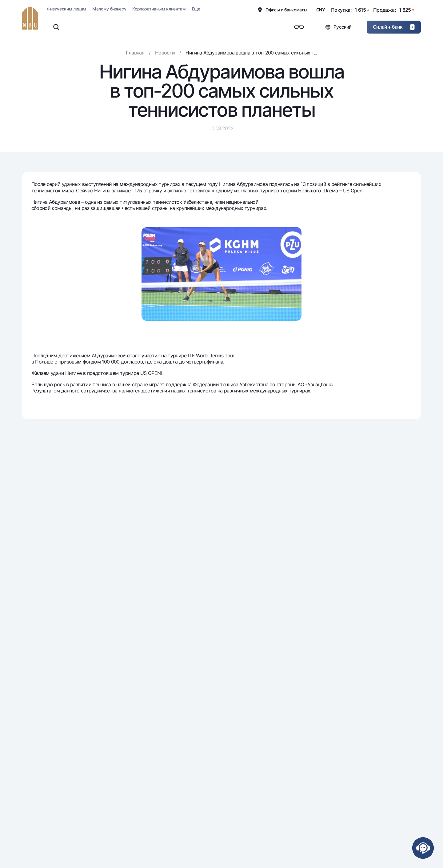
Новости (165, 53)
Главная (135, 53)
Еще (196, 9)
